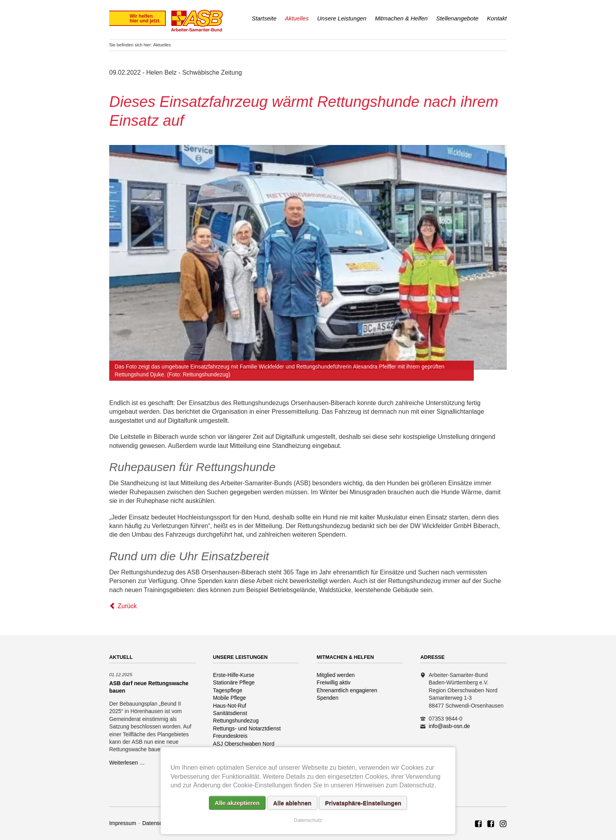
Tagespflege (228, 690)
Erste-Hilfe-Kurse (234, 675)
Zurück (127, 606)
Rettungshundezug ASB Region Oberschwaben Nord (503, 824)
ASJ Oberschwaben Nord (244, 744)
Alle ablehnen (292, 803)
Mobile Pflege (229, 698)
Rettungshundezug (236, 721)
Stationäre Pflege (234, 682)
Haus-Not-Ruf (230, 706)
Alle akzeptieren (237, 803)
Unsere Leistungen (342, 18)
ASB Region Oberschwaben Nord (478, 824)
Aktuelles (297, 18)
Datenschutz (157, 823)
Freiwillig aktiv (334, 682)
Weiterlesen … (127, 763)
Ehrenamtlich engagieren (347, 690)
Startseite (264, 18)
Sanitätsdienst (230, 713)
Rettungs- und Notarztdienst (247, 728)
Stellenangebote (457, 18)
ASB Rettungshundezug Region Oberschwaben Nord (491, 824)
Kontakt (497, 18)
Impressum (123, 823)
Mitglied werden (336, 675)
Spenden (328, 698)
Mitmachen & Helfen (401, 18)
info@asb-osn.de (449, 726)
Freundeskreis (230, 736)
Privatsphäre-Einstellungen (363, 803)
